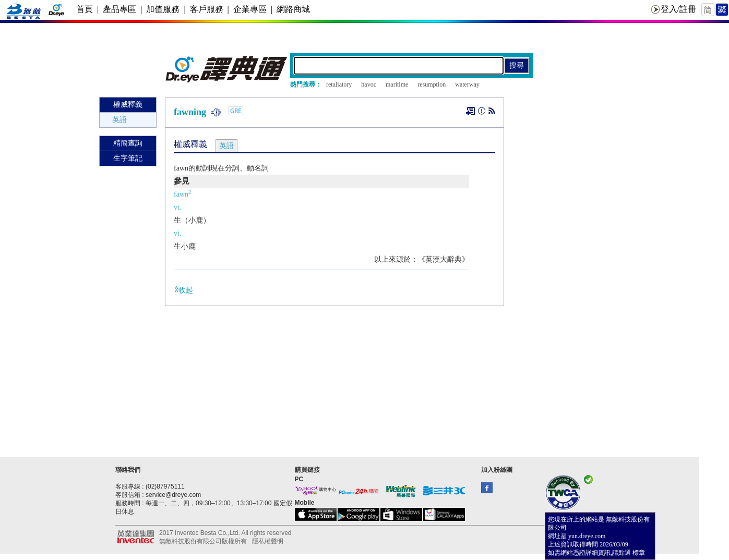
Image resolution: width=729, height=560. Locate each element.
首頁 (85, 9)
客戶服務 (207, 9)
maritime (397, 84)
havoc (369, 84)
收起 (183, 290)
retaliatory (339, 84)
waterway (467, 84)
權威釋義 (128, 105)
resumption (432, 84)
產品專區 (119, 9)
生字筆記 (128, 158)
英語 (119, 120)
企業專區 (250, 9)
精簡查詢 (128, 143)
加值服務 (163, 9)
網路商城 (293, 9)
